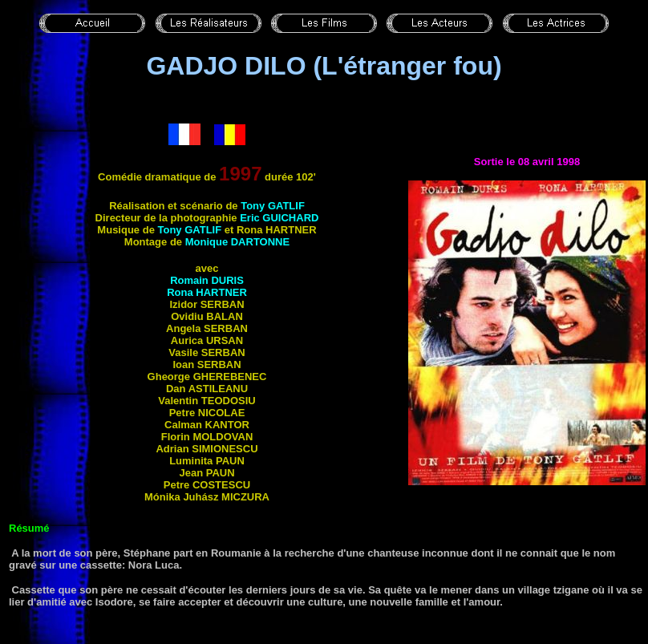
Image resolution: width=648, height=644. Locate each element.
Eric (279, 218)
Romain (207, 280)
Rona (207, 292)
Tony (273, 206)
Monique (237, 242)
